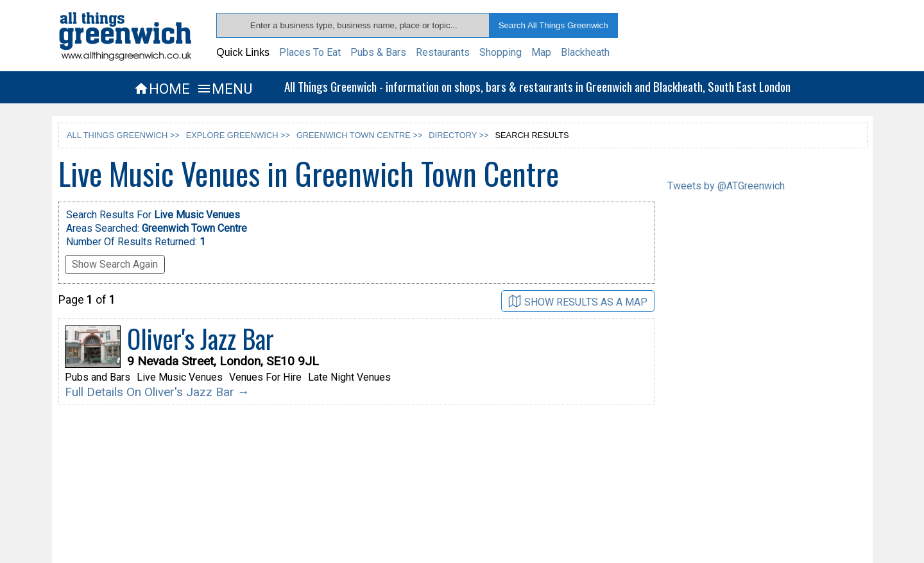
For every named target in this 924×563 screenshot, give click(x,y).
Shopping (501, 52)
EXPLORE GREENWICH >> (238, 135)
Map (541, 52)
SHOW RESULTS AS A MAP (578, 301)
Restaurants (443, 52)
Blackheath (585, 52)
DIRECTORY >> (458, 135)
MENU (224, 89)
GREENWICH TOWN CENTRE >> (359, 135)
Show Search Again (115, 264)
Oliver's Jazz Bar (201, 338)
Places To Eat (310, 52)
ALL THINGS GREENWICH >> (123, 135)
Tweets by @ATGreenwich (726, 186)
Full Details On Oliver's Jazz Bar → (157, 392)
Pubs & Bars (378, 52)
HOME (162, 89)
